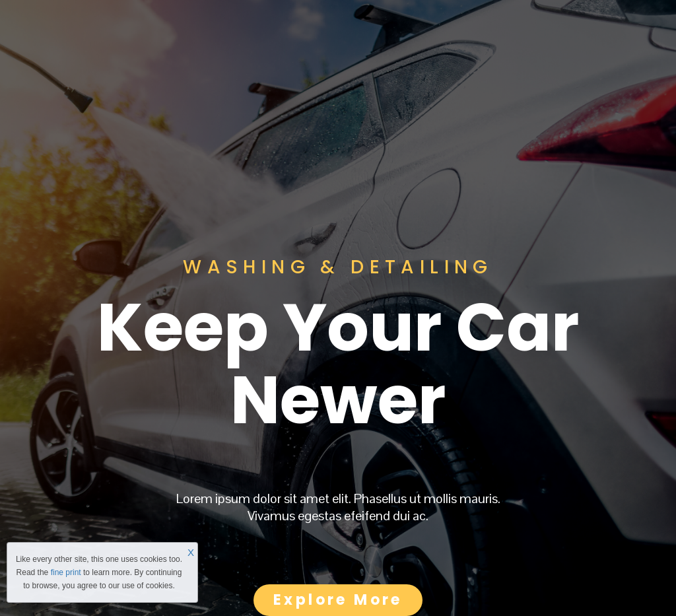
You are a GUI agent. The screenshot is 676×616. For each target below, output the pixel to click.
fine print (66, 572)
